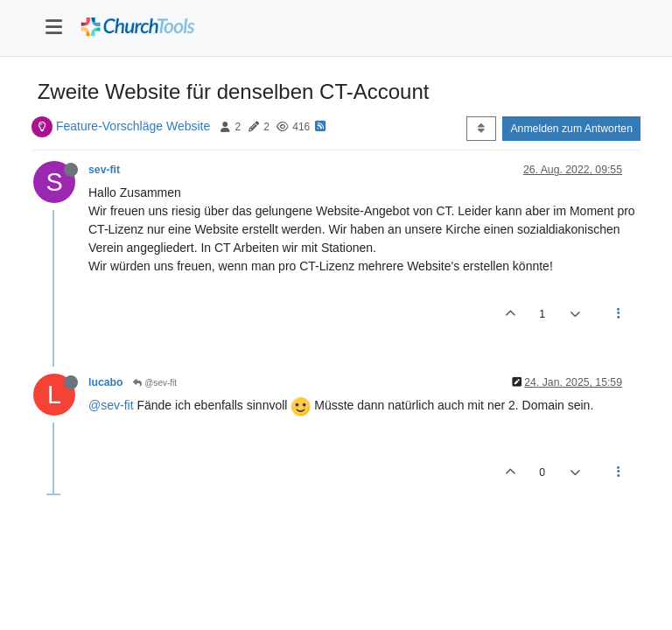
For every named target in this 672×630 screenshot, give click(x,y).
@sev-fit (155, 383)
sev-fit (104, 170)
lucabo (105, 382)
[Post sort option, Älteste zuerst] (481, 129)
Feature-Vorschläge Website (133, 126)
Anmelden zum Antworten (571, 129)
